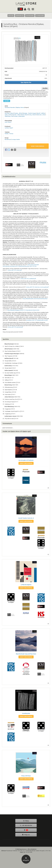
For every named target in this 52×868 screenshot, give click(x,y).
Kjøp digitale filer (26, 82)
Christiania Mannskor (10, 107)
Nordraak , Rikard (9, 113)
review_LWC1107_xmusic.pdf (15, 270)
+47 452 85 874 (26, 825)
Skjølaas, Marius (20, 107)
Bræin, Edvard (25, 115)
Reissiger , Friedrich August (30, 113)
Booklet (45, 88)
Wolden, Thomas (9, 134)
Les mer (7, 101)
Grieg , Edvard (32, 115)
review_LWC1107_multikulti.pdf (28, 279)
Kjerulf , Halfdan (41, 113)
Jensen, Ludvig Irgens (19, 116)
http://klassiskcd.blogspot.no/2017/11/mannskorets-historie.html (23, 310)
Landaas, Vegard (9, 128)
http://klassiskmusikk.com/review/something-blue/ (35, 299)
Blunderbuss (8, 139)
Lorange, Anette (16, 139)
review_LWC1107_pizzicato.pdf (15, 327)
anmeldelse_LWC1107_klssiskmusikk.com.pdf (37, 320)
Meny (26, 821)
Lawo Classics (8, 122)
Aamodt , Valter (16, 115)
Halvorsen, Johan (41, 115)
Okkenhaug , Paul (9, 116)
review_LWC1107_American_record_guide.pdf (37, 287)
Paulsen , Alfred (18, 113)
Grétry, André (8, 115)
